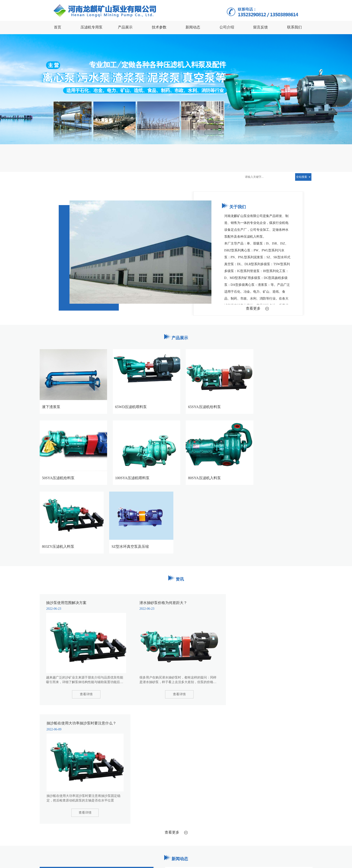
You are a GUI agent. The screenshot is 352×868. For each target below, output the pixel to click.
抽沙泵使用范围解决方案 (79, 177)
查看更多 (253, 308)
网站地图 (140, 857)
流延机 (88, 803)
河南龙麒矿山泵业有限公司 (84, 857)
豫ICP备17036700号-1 (180, 857)
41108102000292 (59, 862)
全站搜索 (302, 177)
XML (152, 857)
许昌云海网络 (124, 857)
